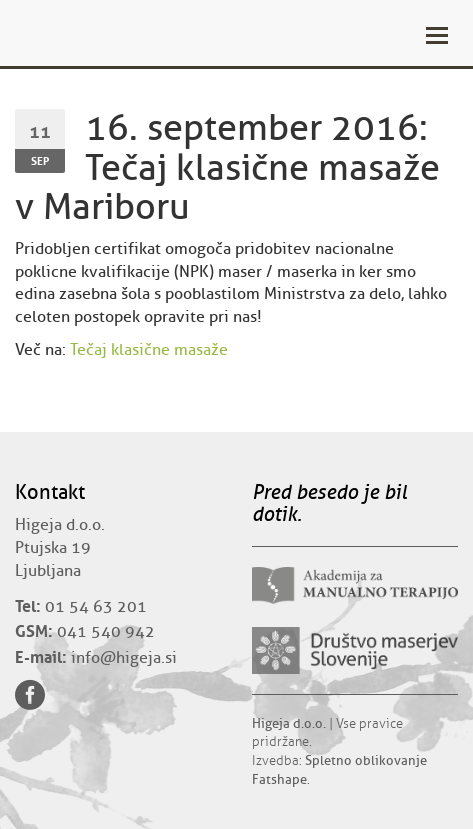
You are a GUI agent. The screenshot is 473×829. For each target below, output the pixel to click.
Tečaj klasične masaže (149, 350)
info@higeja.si (124, 658)
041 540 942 (106, 632)
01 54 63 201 (96, 607)
